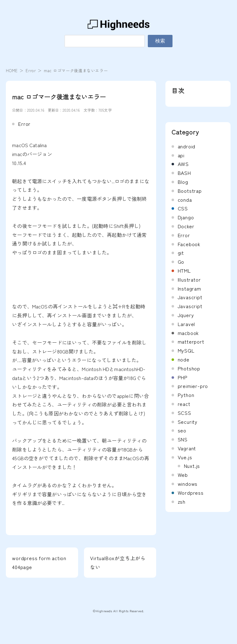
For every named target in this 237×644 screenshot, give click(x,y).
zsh (182, 502)
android (187, 146)
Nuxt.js (192, 466)
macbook (188, 333)
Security (188, 422)
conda (185, 200)
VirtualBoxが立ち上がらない (118, 562)
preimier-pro (193, 386)
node (184, 359)
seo (182, 430)
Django (186, 217)
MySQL (186, 350)
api (181, 155)
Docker (186, 226)
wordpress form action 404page (39, 562)
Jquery (186, 315)
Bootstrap (190, 191)
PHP (183, 377)
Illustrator (189, 279)
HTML (184, 270)
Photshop (189, 368)
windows (188, 484)
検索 (160, 41)
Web (183, 475)
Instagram (189, 288)
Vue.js (185, 457)
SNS (183, 439)
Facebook (189, 244)
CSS (183, 208)
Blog (183, 182)
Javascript (190, 297)
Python (186, 395)
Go (181, 262)
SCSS (185, 413)
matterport (191, 341)
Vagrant (187, 448)
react (184, 404)
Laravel (187, 324)
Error (31, 70)
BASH (184, 173)
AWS (183, 164)
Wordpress (191, 493)
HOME (12, 70)
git (181, 253)
